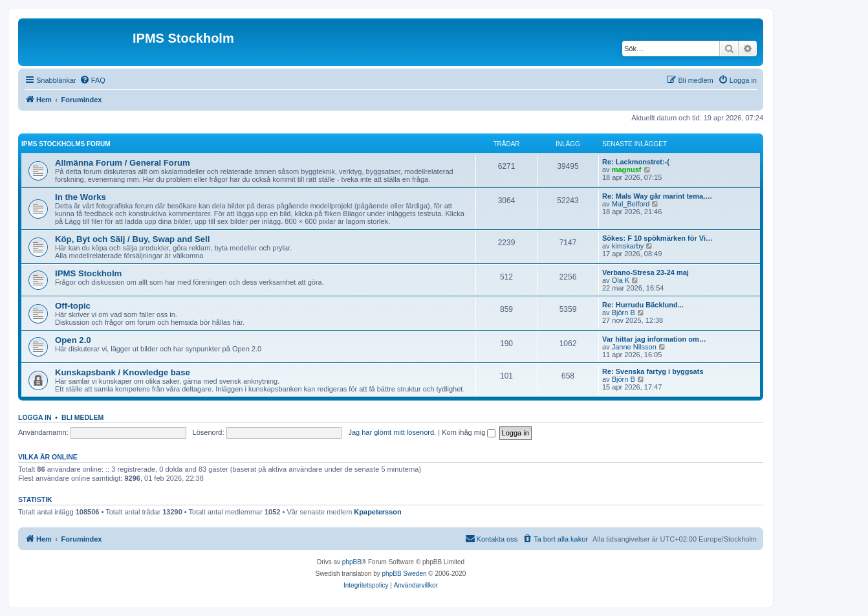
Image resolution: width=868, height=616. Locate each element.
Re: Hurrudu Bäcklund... (643, 305)
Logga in (35, 417)
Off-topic (73, 306)
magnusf (627, 170)
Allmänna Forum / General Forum (123, 163)
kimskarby (628, 246)
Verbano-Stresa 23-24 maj (646, 272)
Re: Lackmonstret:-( (636, 162)
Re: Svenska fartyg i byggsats (653, 371)
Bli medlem (82, 417)
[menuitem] (92, 80)
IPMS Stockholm (88, 273)
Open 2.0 (73, 340)
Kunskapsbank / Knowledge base (123, 372)
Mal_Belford (631, 204)
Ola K (621, 280)
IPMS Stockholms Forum (66, 144)
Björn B (624, 313)
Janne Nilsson (634, 347)
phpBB (352, 562)
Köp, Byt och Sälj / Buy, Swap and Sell (132, 239)
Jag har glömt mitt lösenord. (392, 432)
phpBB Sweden (405, 574)
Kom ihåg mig (469, 432)
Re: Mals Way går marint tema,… (657, 196)
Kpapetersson (377, 512)
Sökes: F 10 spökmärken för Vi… (657, 238)
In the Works (81, 197)
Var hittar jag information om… (654, 339)
